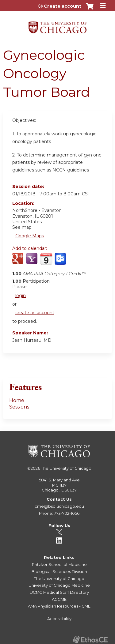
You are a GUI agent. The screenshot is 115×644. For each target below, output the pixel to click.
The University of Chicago (66, 468)
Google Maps (30, 236)
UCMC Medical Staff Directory (59, 592)
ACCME (59, 599)
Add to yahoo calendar (32, 262)
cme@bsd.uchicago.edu (59, 506)
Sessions (19, 407)
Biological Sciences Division (59, 571)
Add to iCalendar (46, 262)
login (21, 296)
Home (17, 400)
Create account (63, 6)
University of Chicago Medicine (59, 585)
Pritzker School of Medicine (59, 564)
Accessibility (59, 619)
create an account (35, 313)
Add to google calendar (19, 262)
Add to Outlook (61, 262)
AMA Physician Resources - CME (59, 606)
